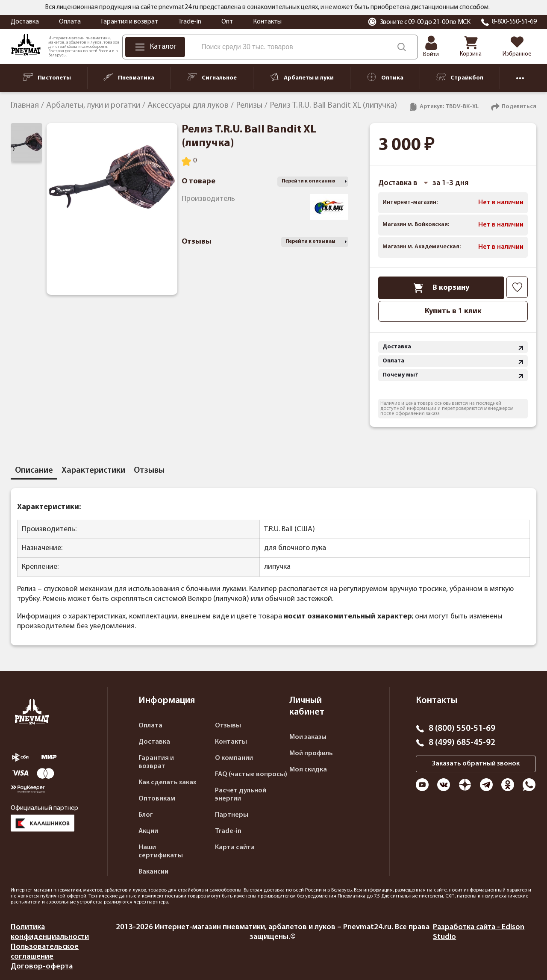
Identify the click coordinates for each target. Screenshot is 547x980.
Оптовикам (157, 799)
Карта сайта (235, 848)
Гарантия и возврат (129, 22)
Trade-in (190, 22)
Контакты (267, 22)
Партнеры (232, 815)
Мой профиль (311, 753)
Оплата (70, 22)
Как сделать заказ (167, 783)
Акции (148, 831)
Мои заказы (308, 737)
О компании (234, 758)
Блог (146, 815)
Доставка (25, 22)
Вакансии (153, 872)
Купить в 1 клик (453, 311)
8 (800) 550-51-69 (462, 729)
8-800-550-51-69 (514, 22)
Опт (227, 22)
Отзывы (228, 726)
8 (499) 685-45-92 (462, 743)
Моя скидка (308, 770)
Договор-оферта (42, 967)
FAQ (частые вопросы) (251, 774)
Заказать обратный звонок (476, 764)
